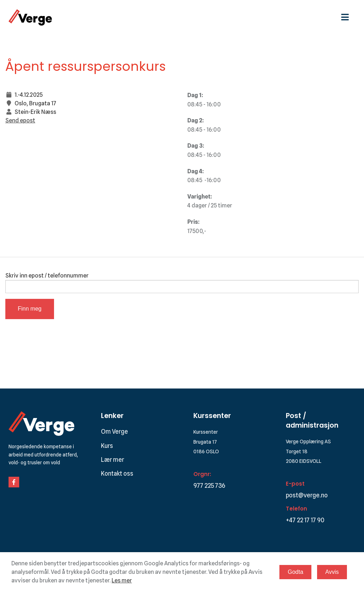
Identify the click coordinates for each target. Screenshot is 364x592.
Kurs (107, 446)
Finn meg (30, 309)
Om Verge (114, 432)
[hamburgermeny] (348, 17)
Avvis (332, 572)
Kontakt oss (117, 474)
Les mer (122, 580)
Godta (295, 572)
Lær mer (113, 460)
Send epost (20, 120)
